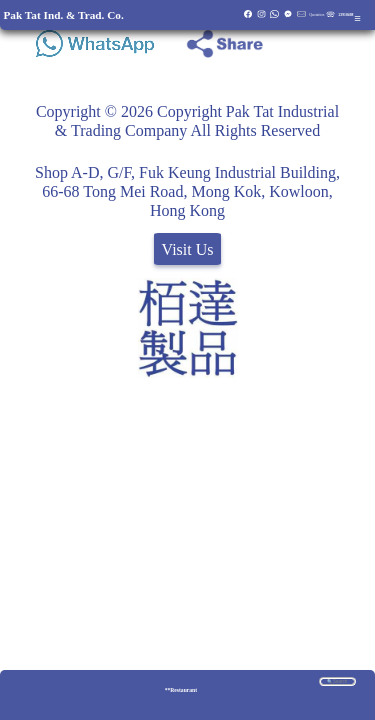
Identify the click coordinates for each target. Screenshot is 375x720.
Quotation (316, 15)
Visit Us (188, 249)
